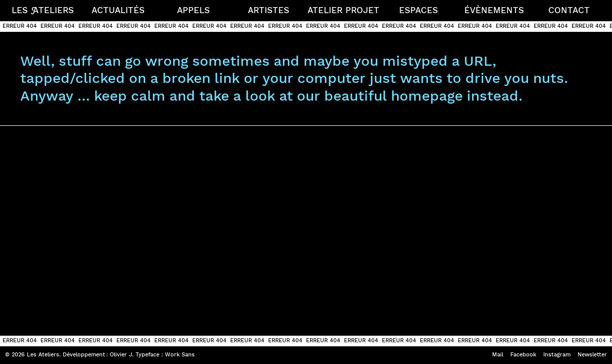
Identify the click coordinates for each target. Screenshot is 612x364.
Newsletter (592, 355)
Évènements (494, 10)
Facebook (523, 355)
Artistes (269, 10)
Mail (498, 355)
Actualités (118, 10)
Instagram (557, 355)
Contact (569, 10)
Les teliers (43, 10)
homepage (427, 96)
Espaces (419, 10)
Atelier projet (343, 10)
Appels (193, 10)
